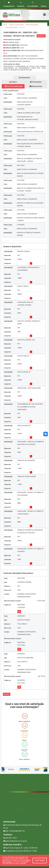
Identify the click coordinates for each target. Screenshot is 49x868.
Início (5, 25)
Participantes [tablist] (36, 82)
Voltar (7, 694)
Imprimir (41, 36)
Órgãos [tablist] (13, 82)
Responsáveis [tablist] (36, 86)
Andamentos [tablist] (24, 78)
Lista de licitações (11, 27)
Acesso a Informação (17, 25)
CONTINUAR (40, 860)
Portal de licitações (32, 25)
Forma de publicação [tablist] (14, 86)
